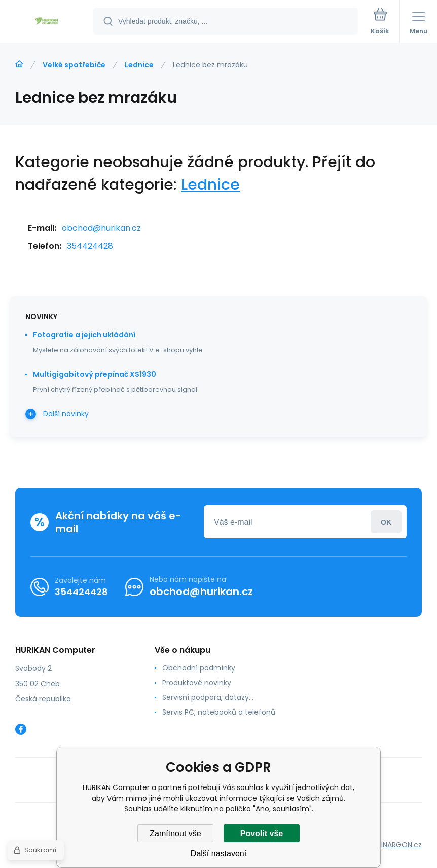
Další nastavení (218, 854)
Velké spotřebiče (74, 65)
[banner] (47, 22)
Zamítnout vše (175, 833)
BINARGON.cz (399, 845)
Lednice (139, 65)
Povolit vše (262, 833)
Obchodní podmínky (199, 668)
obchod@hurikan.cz (101, 228)
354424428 (90, 246)
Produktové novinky (197, 683)
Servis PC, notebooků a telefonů (219, 712)
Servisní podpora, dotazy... (208, 697)
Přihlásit (386, 522)
